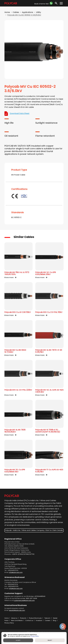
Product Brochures (35, 618)
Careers (48, 620)
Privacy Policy (9, 623)
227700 (32, 554)
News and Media (17, 620)
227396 (26, 554)
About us (14, 618)
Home (7, 12)
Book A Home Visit (42, 4)
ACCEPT (18, 640)
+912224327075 (13, 586)
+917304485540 (40, 596)
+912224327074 (13, 570)
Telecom (47, 618)
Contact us (29, 620)
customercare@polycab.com (24, 600)
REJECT (50, 640)
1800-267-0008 (31, 598)
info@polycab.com (16, 572)
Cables (16, 12)
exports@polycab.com (17, 610)
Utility (38, 12)
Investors (39, 620)
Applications (27, 12)
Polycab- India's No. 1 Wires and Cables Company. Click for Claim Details (34, 530)
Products (23, 618)
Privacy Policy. (35, 636)
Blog (54, 620)
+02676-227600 (17, 554)
